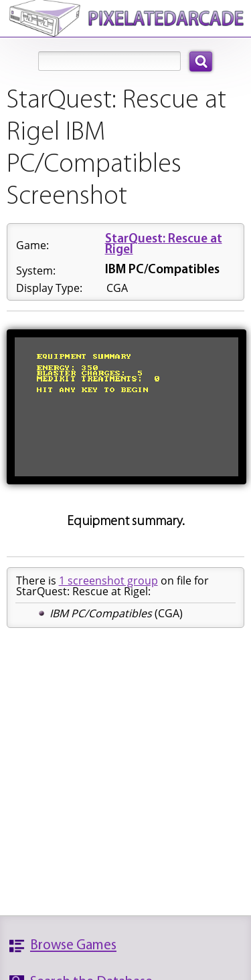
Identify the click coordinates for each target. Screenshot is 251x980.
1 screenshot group (108, 581)
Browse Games (73, 946)
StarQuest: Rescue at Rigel (164, 245)
